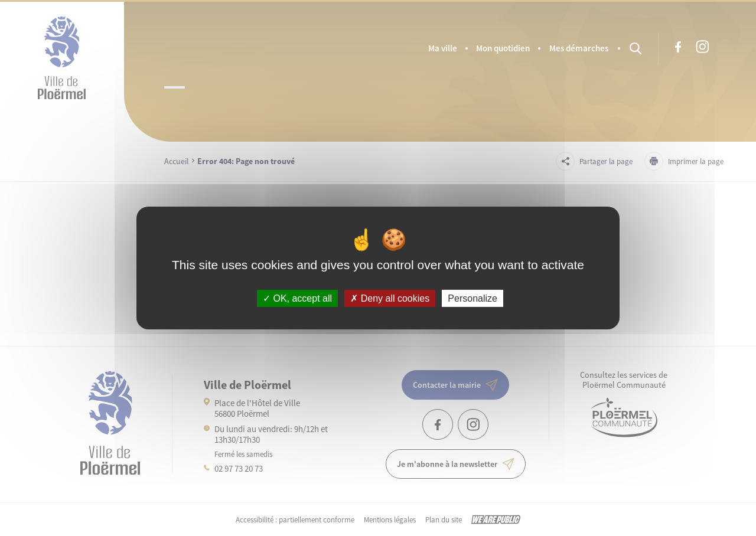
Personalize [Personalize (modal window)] (472, 298)
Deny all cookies (390, 298)
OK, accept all (297, 298)
